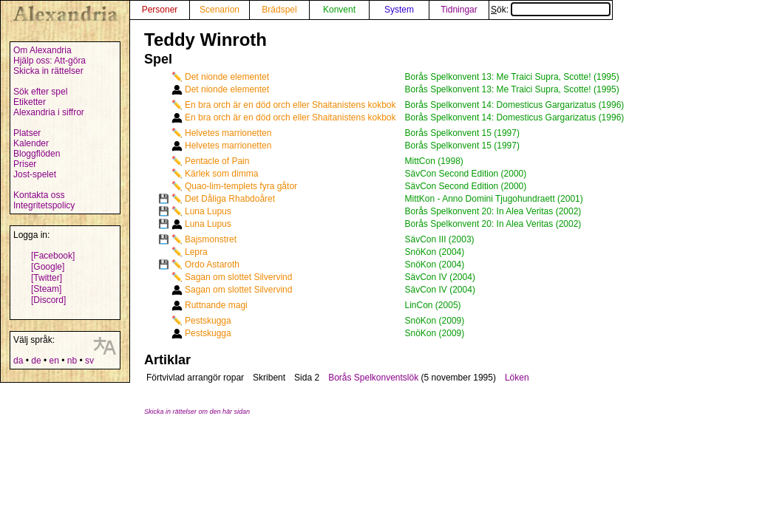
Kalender (31, 143)
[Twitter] (47, 278)
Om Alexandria (42, 50)
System (399, 10)
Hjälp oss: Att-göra (50, 61)
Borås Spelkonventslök (373, 378)
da (18, 361)
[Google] (48, 267)
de (36, 361)
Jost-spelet (35, 174)
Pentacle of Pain (217, 161)
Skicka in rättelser (48, 71)
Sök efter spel (40, 92)
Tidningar (459, 10)
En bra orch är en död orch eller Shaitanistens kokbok (290, 105)
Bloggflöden (37, 154)
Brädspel (279, 10)
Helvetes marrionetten (228, 133)
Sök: (551, 10)
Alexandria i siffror (49, 112)
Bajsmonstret (211, 239)
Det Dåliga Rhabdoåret (230, 199)
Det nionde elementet (227, 77)
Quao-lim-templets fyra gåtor (241, 186)
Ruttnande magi (216, 305)
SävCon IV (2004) (440, 277)
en (54, 361)
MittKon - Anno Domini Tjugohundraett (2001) (494, 199)
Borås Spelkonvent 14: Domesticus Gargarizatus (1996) (515, 105)
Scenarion (220, 10)
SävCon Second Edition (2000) (466, 174)
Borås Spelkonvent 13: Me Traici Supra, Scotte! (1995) (512, 77)
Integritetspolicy (44, 205)
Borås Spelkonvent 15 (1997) (462, 133)
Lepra (196, 252)
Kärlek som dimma (221, 174)
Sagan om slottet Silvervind (238, 277)
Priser (25, 164)
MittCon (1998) (434, 161)
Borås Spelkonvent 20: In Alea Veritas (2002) (493, 211)
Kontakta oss (39, 195)
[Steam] (46, 289)
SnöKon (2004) (435, 252)
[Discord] (48, 300)
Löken (517, 378)
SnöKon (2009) (435, 321)
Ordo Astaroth (212, 265)
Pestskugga (208, 321)
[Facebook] (53, 256)
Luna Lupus (208, 211)
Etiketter (30, 102)
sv (89, 361)
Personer (160, 10)
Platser (27, 133)
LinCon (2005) (433, 305)
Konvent (339, 10)
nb (72, 361)
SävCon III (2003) (440, 239)
